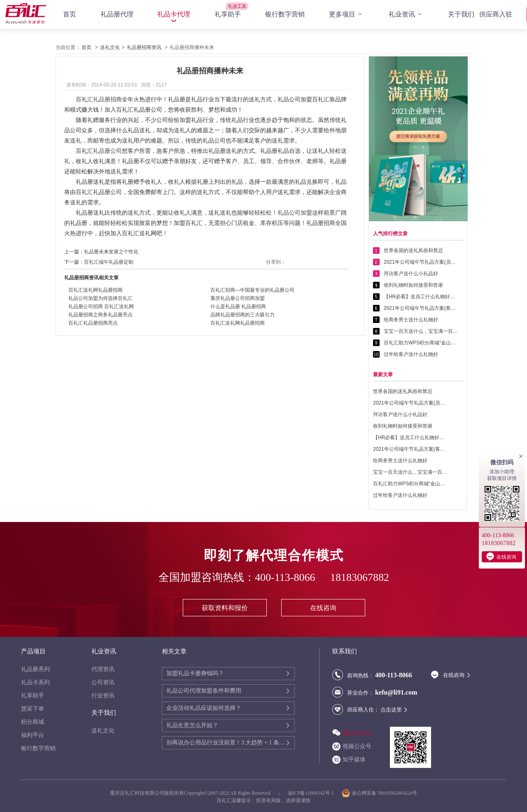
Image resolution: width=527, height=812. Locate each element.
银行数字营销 (285, 14)
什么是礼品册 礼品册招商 (238, 307)
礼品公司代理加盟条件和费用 (204, 691)
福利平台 (33, 735)
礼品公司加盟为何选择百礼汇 (100, 298)
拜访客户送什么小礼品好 (411, 274)
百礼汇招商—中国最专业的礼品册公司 (252, 290)
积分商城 (33, 722)
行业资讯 (103, 696)
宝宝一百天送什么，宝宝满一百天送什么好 (421, 331)
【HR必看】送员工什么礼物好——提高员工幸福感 (421, 297)
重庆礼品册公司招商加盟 (238, 298)
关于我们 (461, 14)
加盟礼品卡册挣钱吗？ (195, 673)
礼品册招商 (107, 99)
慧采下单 (33, 709)
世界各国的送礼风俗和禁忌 (413, 250)
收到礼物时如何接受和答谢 (413, 285)
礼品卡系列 (35, 682)
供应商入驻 (496, 14)
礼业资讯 (406, 14)
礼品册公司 (107, 151)
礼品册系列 (35, 669)
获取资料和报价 (225, 608)
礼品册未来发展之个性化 (111, 252)
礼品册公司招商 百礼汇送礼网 (101, 307)
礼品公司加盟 (295, 213)
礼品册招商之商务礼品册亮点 (100, 315)
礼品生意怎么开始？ (192, 725)
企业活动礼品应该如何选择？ (204, 708)
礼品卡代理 (174, 14)
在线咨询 (323, 608)
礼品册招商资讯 (144, 47)
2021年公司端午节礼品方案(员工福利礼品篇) (421, 262)
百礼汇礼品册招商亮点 (93, 323)
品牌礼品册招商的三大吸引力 (243, 315)
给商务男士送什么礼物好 (411, 320)
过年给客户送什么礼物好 (411, 354)
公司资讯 (103, 682)
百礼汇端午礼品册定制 (109, 262)
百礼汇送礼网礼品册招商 (96, 290)
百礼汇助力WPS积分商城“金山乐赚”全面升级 (421, 343)
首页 (70, 14)
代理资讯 (103, 669)
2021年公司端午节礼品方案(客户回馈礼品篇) (421, 308)
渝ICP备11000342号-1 (311, 793)
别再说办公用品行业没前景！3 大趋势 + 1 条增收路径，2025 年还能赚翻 (226, 743)
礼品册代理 (117, 14)
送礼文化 (110, 47)
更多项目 (347, 14)
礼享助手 (228, 14)
